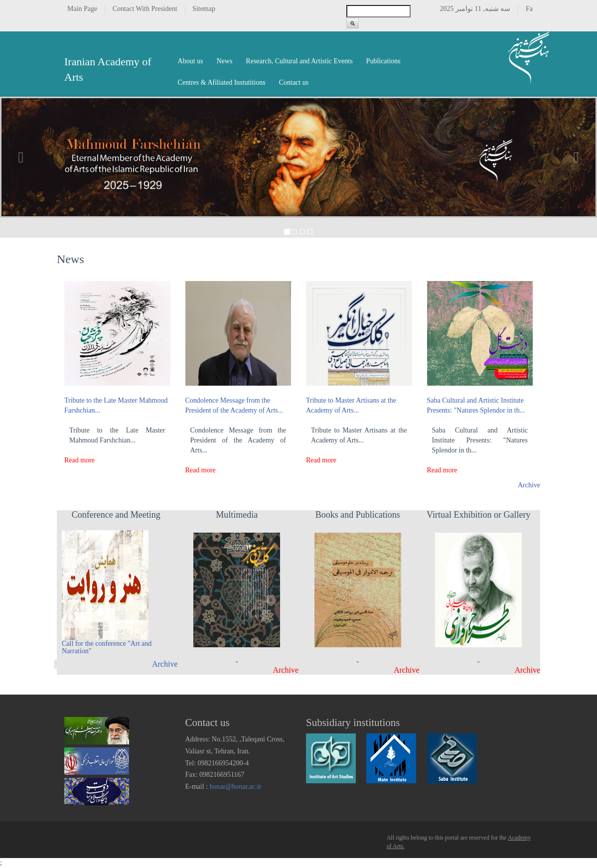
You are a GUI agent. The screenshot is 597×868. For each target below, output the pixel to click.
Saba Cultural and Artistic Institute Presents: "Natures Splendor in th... (476, 405)
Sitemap (204, 9)
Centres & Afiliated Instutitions (222, 82)
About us (191, 61)
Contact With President (145, 9)
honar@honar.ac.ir (236, 787)
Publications (383, 61)
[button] (21, 157)
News (224, 61)
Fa (529, 9)
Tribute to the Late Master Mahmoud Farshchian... (116, 405)
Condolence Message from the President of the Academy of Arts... (234, 405)
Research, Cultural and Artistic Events (299, 61)
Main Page (82, 9)
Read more (79, 460)
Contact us (294, 82)
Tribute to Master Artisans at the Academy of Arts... (351, 405)
